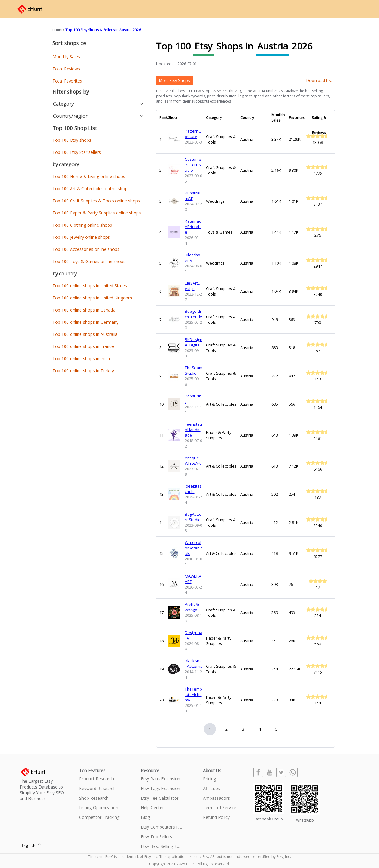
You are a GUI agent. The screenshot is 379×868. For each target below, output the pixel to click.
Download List (319, 80)
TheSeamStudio (194, 370)
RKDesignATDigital (194, 342)
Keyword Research (97, 789)
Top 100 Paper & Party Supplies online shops (97, 213)
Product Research (96, 779)
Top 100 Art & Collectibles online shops (91, 189)
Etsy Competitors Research (161, 827)
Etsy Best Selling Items (161, 847)
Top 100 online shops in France (83, 346)
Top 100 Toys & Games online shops (89, 261)
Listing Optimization (99, 808)
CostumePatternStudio (193, 165)
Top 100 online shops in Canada (84, 310)
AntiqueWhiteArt (193, 461)
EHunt (57, 30)
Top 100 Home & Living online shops (89, 176)
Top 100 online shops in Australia (85, 334)
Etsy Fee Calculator (160, 798)
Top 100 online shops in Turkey (83, 371)
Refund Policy (216, 817)
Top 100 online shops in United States (90, 286)
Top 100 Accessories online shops (86, 249)
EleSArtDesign (193, 286)
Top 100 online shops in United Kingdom (92, 298)
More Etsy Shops (175, 80)
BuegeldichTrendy (193, 314)
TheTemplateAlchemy (193, 694)
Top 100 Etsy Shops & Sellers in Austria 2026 (103, 30)
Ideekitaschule (193, 489)
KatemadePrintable (193, 227)
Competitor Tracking (99, 817)
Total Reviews (66, 69)
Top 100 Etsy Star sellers (77, 152)
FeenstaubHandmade (193, 430)
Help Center (152, 808)
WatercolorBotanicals (194, 548)
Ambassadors (216, 798)
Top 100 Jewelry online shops (81, 237)
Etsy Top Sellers (156, 837)
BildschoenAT (193, 258)
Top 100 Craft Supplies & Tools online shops (96, 201)
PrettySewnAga (193, 607)
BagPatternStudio (193, 517)
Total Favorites (67, 81)
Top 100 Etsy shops (72, 140)
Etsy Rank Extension (161, 779)
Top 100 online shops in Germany (85, 322)
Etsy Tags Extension (161, 789)
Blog (145, 817)
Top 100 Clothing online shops (82, 225)
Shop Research (94, 798)
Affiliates (211, 789)
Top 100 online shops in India (81, 358)
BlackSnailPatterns (194, 664)
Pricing (209, 779)
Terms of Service (220, 808)
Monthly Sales (66, 57)
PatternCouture (193, 134)
